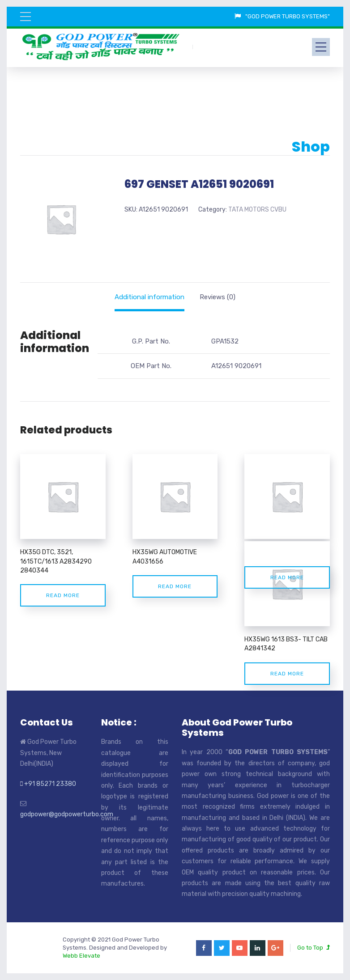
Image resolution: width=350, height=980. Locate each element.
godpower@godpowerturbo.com (67, 814)
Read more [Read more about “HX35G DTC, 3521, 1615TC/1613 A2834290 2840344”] (63, 595)
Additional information (149, 297)
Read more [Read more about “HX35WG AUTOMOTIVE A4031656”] (175, 586)
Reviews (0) (218, 297)
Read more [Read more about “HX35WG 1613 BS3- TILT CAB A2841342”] (287, 674)
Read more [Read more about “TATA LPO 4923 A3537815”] (287, 577)
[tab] (149, 297)
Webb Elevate (81, 956)
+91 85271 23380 (50, 784)
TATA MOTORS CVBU (257, 210)
